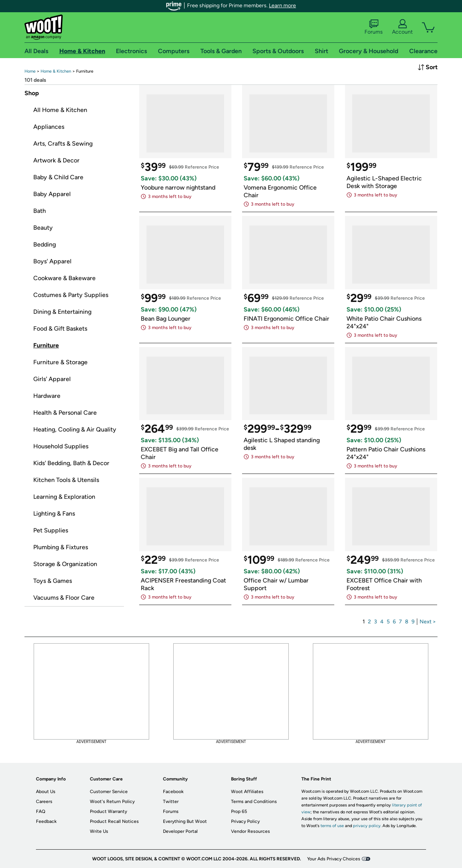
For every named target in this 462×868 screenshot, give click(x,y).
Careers (44, 801)
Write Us (99, 831)
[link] (30, 71)
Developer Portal (180, 831)
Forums (374, 27)
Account (402, 27)
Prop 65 (239, 811)
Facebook (173, 792)
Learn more (282, 6)
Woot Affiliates (247, 792)
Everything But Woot (185, 821)
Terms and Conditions (254, 801)
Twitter (171, 801)
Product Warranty (108, 811)
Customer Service (109, 792)
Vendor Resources (251, 831)
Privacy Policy (245, 821)
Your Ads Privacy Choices (334, 859)
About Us (46, 792)
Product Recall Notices (114, 821)
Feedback (46, 821)
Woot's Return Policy (112, 801)
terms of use (332, 826)
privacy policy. (367, 826)
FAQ (41, 811)
